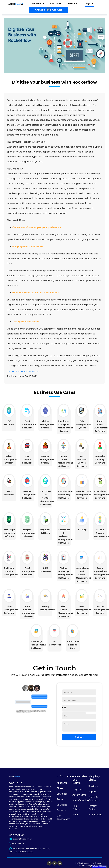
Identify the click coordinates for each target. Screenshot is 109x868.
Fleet (75, 815)
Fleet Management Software (29, 571)
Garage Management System (47, 459)
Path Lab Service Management (11, 571)
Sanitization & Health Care (74, 645)
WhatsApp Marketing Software (9, 533)
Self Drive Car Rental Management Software (47, 498)
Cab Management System (83, 424)
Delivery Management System (11, 459)
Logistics (78, 789)
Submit (79, 737)
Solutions (73, 4)
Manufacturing (81, 800)
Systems (61, 810)
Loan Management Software (83, 610)
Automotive (79, 795)
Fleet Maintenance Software (29, 424)
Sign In (89, 4)
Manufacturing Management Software (84, 495)
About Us (62, 783)
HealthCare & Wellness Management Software (65, 536)
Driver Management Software (11, 610)
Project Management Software (29, 533)
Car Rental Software (27, 459)
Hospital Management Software (29, 495)
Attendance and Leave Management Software (83, 575)
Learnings (62, 794)
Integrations (95, 815)
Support (93, 792)
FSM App (82, 530)
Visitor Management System (47, 424)
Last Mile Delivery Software (100, 459)
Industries (37, 4)
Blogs (60, 788)
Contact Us (56, 4)
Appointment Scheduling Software (65, 495)
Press (60, 799)
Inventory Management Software (38, 645)
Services (93, 786)
